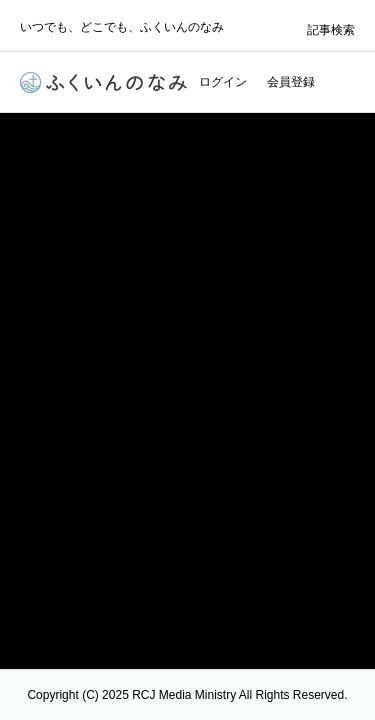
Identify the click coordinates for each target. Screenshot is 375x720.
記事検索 (331, 30)
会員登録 (291, 82)
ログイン (223, 82)
